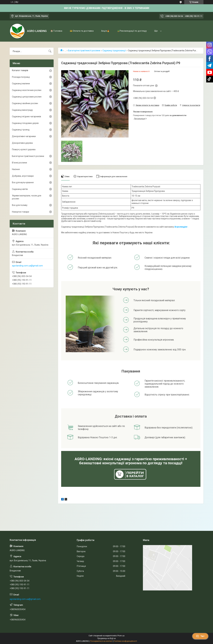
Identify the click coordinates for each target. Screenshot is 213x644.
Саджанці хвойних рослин (25, 103)
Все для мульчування (23, 182)
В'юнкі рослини (19, 163)
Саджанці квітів (20, 189)
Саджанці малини (21, 84)
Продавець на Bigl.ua (107, 638)
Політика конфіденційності (125, 641)
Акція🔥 (105, 31)
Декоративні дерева (22, 143)
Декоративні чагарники (24, 136)
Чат (200, 636)
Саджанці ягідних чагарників (26, 116)
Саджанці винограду (22, 110)
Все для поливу (20, 205)
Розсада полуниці (21, 77)
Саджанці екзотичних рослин (27, 90)
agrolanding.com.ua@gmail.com (27, 266)
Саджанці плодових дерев (25, 123)
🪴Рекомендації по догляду (132, 31)
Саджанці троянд (21, 130)
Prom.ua (121, 636)
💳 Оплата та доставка (82, 31)
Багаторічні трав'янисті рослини (84, 51)
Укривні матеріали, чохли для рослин (27, 197)
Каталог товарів (20, 70)
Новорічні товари (21, 212)
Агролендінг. (181, 227)
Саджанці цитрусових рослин (27, 97)
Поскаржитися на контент (101, 641)
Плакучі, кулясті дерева (24, 149)
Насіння (16, 169)
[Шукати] (50, 51)
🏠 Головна (56, 31)
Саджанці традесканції (114, 51)
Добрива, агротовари (23, 176)
